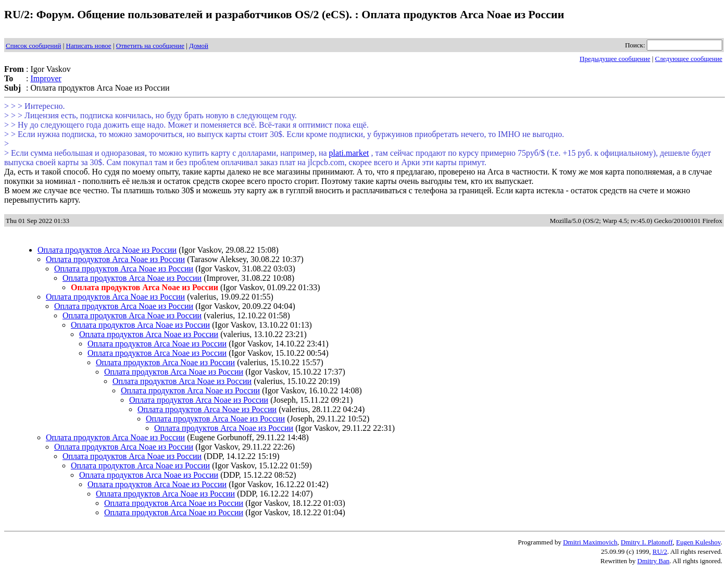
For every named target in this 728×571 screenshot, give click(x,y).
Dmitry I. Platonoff (647, 542)
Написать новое (89, 46)
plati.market (349, 153)
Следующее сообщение (689, 59)
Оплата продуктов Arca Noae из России (107, 250)
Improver (46, 78)
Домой (199, 46)
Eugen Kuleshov (698, 542)
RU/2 (660, 551)
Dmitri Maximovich (590, 542)
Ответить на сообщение (150, 46)
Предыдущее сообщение (615, 59)
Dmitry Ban (654, 561)
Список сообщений (33, 46)
